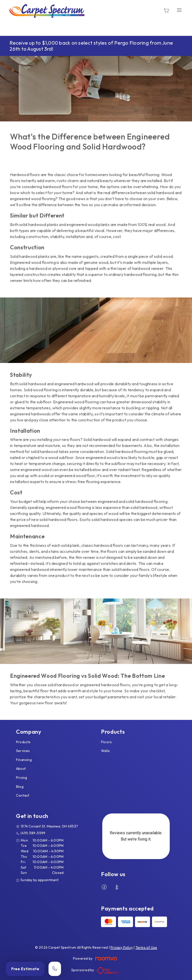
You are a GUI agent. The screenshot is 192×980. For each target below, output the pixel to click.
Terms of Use (146, 947)
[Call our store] (55, 969)
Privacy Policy (122, 947)
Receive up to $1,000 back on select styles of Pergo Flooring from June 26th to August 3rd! (91, 46)
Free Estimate (25, 969)
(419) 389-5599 (33, 833)
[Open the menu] (179, 10)
